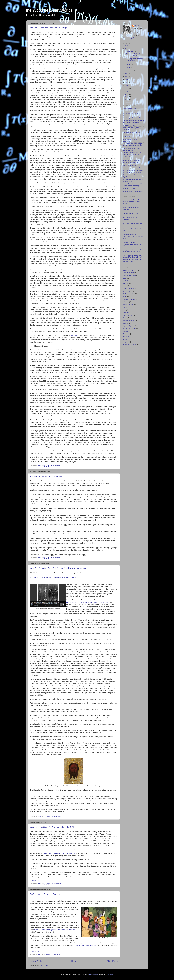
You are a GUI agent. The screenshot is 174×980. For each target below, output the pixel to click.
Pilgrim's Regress (128, 326)
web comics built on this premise (84, 945)
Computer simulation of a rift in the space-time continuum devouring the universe (133, 161)
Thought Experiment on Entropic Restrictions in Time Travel (133, 251)
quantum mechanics (129, 328)
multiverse (126, 313)
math (124, 310)
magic (125, 307)
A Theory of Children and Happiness (46, 476)
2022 (127, 77)
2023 (127, 74)
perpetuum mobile (129, 321)
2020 (127, 79)
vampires (126, 342)
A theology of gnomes (130, 165)
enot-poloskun (94, 974)
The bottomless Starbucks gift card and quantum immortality (132, 145)
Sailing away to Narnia (130, 108)
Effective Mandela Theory (131, 213)
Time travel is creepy (129, 125)
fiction (124, 286)
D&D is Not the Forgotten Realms (45, 894)
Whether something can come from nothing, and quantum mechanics (132, 154)
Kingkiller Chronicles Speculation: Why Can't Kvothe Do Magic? (133, 237)
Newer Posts (36, 961)
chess (124, 278)
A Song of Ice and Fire (130, 270)
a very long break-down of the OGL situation (59, 853)
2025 (127, 46)
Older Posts (112, 961)
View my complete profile (131, 38)
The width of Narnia (129, 111)
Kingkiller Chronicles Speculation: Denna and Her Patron (132, 244)
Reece (137, 26)
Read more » (34, 881)
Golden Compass (128, 289)
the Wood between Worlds (49, 10)
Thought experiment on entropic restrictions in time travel (133, 122)
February (130, 70)
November (130, 51)
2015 (127, 91)
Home (74, 961)
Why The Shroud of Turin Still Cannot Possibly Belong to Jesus (58, 568)
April (128, 67)
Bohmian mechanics (129, 275)
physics (125, 323)
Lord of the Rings (128, 305)
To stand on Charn (129, 188)
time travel (126, 336)
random (125, 331)
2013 (127, 97)
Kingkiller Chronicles (129, 299)
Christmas (126, 281)
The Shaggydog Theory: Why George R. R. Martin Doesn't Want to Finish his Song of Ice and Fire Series (132, 258)
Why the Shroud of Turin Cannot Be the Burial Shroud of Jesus (53, 577)
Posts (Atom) (43, 966)
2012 (127, 100)
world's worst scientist (130, 344)
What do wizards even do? (131, 168)
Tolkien (125, 339)
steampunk (126, 334)
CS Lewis (126, 283)
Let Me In (126, 302)
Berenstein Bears (128, 273)
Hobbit (125, 297)
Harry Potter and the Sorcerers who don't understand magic (133, 171)
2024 (127, 49)
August (129, 64)
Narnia (125, 318)
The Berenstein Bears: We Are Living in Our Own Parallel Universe (133, 202)
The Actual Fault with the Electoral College (49, 28)
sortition (74, 335)
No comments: (56, 466)
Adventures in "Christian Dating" (133, 191)
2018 (127, 85)
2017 (127, 88)
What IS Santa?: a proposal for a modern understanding (133, 185)
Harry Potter (127, 291)
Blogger (110, 974)
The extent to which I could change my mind (131, 149)
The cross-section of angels (132, 132)
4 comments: (56, 954)
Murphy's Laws (128, 315)
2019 (127, 82)
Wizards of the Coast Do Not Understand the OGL (52, 827)
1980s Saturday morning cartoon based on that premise (54, 930)
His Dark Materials (129, 294)
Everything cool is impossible (132, 118)
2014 (127, 94)
